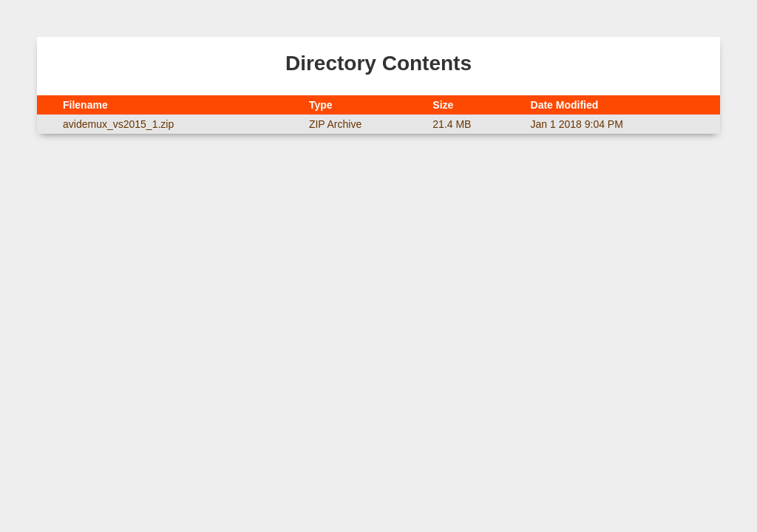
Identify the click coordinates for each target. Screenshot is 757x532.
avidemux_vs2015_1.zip (118, 124)
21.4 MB (452, 124)
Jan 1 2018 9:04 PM (577, 124)
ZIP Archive (335, 124)
